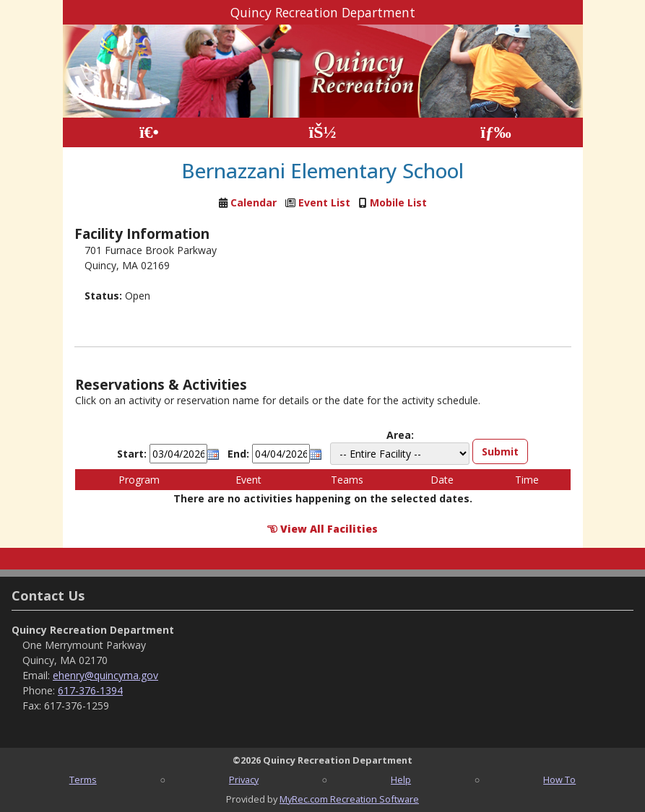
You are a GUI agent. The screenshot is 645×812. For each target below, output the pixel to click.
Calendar (254, 202)
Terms (83, 780)
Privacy (244, 780)
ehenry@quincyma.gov (105, 675)
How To (559, 780)
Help (401, 780)
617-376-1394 (90, 690)
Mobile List (398, 202)
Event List (324, 202)
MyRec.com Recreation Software (349, 799)
